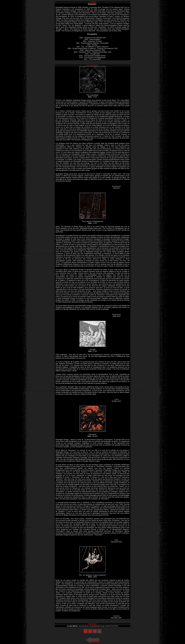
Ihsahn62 (116, 616)
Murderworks (116, 186)
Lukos (116, 399)
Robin (116, 540)
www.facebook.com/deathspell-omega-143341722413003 (98, 626)
